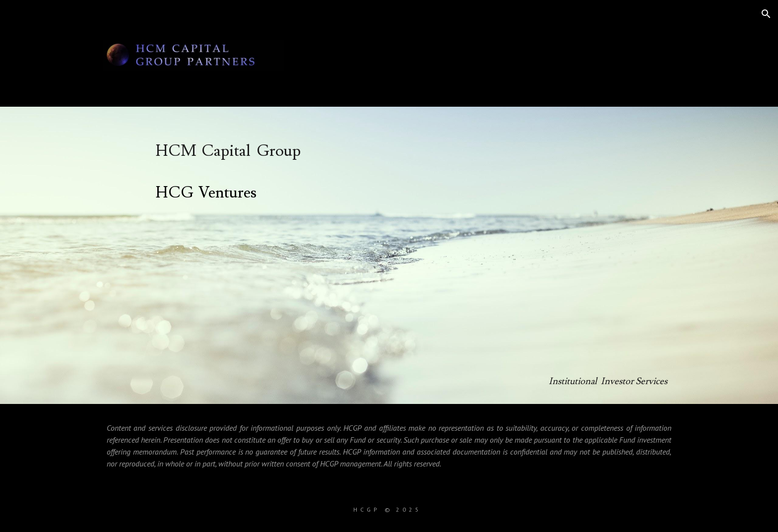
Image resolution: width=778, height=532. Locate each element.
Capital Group (251, 151)
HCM (176, 151)
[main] (413, 255)
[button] (766, 14)
